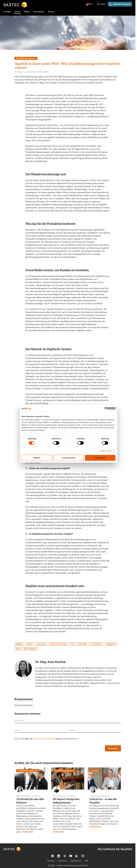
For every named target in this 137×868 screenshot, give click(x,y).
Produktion (97, 644)
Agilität (19, 644)
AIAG (30, 644)
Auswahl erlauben (68, 460)
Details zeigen (106, 453)
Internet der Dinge (58, 644)
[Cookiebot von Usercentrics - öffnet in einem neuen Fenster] (106, 411)
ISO (73, 644)
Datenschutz (76, 861)
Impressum (62, 861)
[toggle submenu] (7, 12)
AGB (86, 861)
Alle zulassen (100, 460)
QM (18, 649)
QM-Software (30, 649)
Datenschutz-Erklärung (44, 739)
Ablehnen (37, 460)
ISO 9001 (83, 644)
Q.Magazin (111, 644)
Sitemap (51, 861)
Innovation (41, 644)
